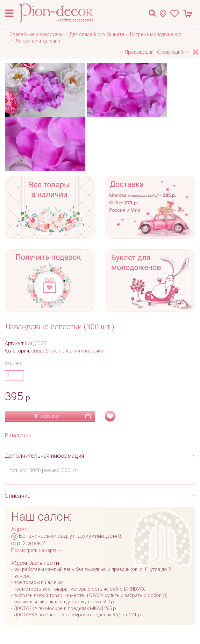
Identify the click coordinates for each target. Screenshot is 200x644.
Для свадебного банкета (97, 34)
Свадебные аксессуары (37, 34)
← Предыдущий (136, 52)
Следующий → (173, 52)
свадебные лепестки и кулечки (67, 351)
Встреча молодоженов (156, 34)
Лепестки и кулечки (38, 41)
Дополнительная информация (44, 456)
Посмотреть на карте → (37, 550)
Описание (18, 496)
